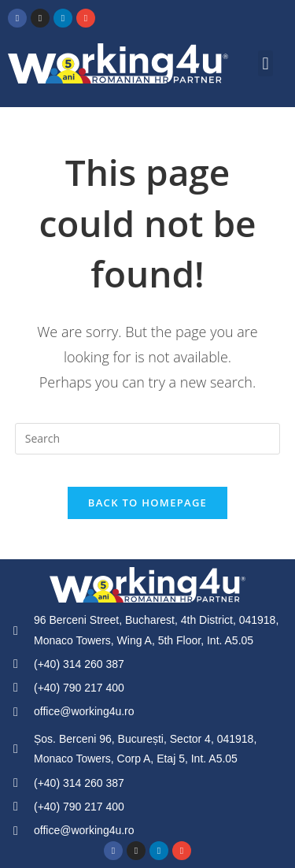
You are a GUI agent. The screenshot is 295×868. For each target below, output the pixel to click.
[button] (265, 63)
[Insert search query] (148, 439)
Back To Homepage (147, 503)
